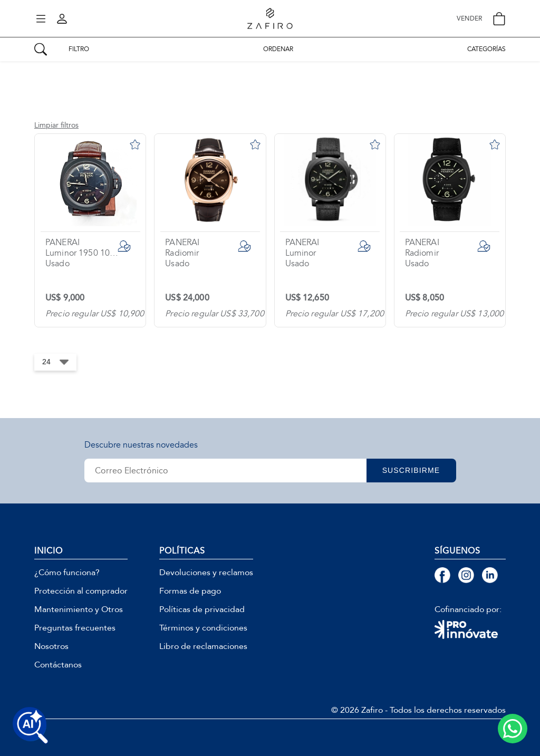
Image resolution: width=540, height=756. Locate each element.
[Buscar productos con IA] (31, 725)
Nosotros (51, 646)
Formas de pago (190, 591)
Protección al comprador (81, 591)
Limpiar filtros (56, 125)
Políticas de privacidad (202, 609)
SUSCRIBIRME (411, 470)
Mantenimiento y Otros (79, 609)
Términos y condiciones (203, 628)
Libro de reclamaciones (203, 646)
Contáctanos (58, 665)
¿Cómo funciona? (67, 573)
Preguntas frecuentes (75, 628)
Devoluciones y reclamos (206, 573)
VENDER (469, 19)
